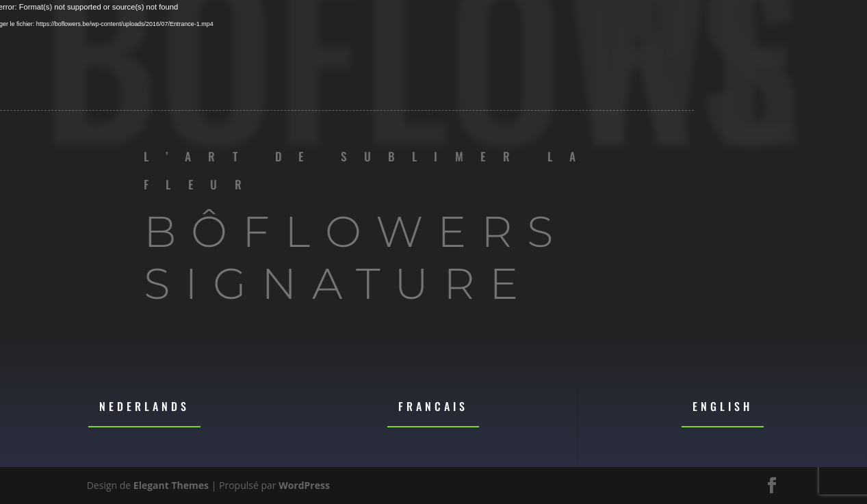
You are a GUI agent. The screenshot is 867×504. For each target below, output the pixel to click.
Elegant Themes (171, 485)
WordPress (304, 485)
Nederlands (144, 406)
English (723, 406)
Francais (433, 406)
